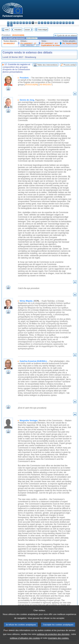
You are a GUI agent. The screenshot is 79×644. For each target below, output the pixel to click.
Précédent (18, 30)
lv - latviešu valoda (45, 23)
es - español (11, 23)
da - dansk (18, 23)
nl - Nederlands (57, 23)
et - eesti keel (24, 23)
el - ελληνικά (27, 23)
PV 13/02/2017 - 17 (28, 43)
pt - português (64, 23)
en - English (30, 23)
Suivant (27, 30)
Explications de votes (51, 45)
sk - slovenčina (70, 23)
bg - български (8, 23)
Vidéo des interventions (47, 65)
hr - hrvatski (39, 23)
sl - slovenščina (73, 23)
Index (7, 30)
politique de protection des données (53, 640)
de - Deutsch (21, 23)
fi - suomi (8, 25)
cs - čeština (14, 23)
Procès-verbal (70, 65)
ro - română (67, 23)
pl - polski (61, 23)
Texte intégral (43, 30)
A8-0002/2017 (9, 43)
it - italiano (42, 23)
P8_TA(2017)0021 (70, 43)
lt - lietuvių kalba (48, 23)
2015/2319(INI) (18, 35)
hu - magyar (51, 23)
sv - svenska (11, 25)
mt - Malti (54, 23)
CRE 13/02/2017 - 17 (30, 45)
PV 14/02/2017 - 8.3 (49, 43)
